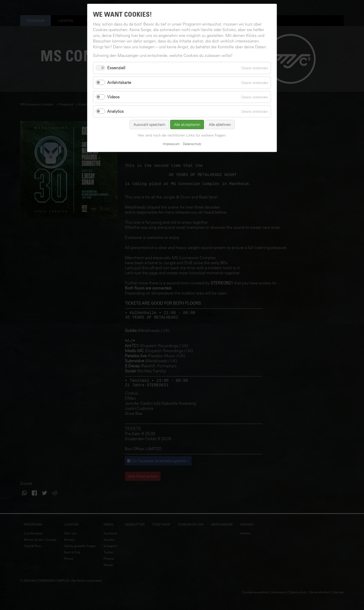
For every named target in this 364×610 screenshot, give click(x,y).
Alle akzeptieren (187, 125)
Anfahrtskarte (119, 82)
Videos (113, 97)
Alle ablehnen (220, 125)
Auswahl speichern (149, 125)
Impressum (171, 144)
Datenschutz (192, 144)
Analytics (115, 111)
